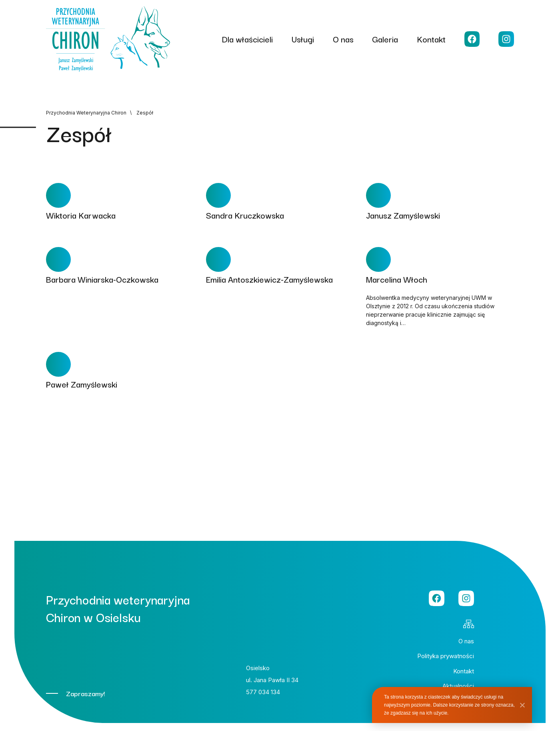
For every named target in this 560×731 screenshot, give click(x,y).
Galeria (385, 39)
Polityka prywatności (446, 656)
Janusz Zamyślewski (403, 215)
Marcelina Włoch (397, 279)
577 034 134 (263, 692)
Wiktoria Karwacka (81, 215)
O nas (343, 39)
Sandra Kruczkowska (245, 215)
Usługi (303, 39)
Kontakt (431, 39)
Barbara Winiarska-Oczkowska (102, 279)
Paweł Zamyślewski (82, 384)
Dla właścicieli (247, 39)
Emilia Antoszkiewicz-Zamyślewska (269, 279)
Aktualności (458, 686)
